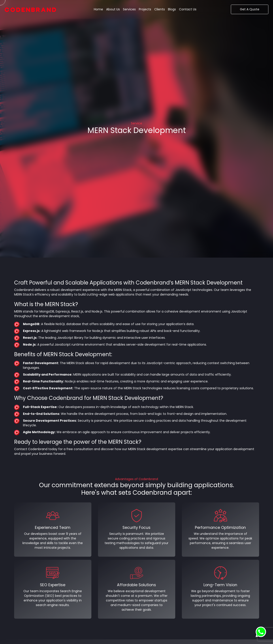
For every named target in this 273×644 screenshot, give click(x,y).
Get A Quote (250, 9)
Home (98, 9)
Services (129, 9)
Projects (145, 9)
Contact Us (188, 9)
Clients (160, 9)
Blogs (172, 9)
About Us (113, 9)
